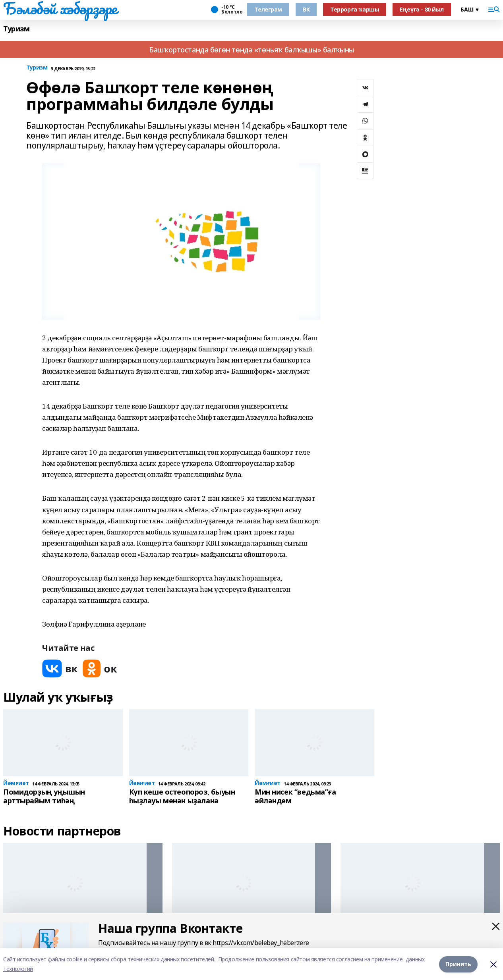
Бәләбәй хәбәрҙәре (60, 8)
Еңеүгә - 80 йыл (422, 9)
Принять (458, 964)
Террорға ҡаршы (355, 9)
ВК (306, 9)
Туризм (16, 29)
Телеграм (268, 9)
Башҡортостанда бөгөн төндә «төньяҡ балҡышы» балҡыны (251, 50)
